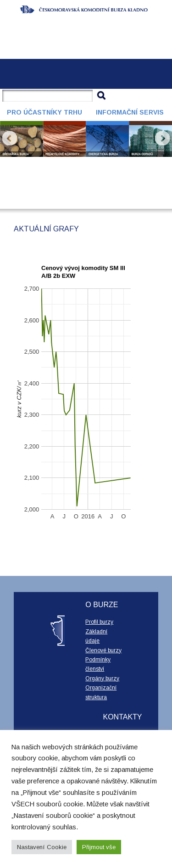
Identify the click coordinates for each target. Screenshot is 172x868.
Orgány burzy (102, 678)
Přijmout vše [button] (99, 847)
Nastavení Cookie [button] (42, 847)
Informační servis (130, 112)
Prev (10, 138)
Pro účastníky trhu (44, 112)
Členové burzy (103, 650)
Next (162, 138)
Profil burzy (99, 622)
